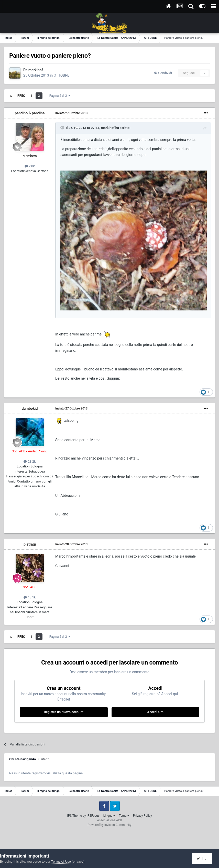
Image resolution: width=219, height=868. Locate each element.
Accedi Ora (155, 712)
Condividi (163, 73)
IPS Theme (74, 816)
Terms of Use (61, 861)
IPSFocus (93, 816)
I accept (204, 859)
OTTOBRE (62, 75)
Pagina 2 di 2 (60, 96)
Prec (21, 96)
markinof (36, 70)
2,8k (30, 166)
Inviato (71, 113)
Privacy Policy (143, 816)
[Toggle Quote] (63, 128)
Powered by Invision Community (110, 825)
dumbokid (30, 408)
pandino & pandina (30, 113)
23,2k (30, 461)
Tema (124, 816)
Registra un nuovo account (64, 712)
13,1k (30, 597)
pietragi (30, 544)
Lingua (109, 816)
